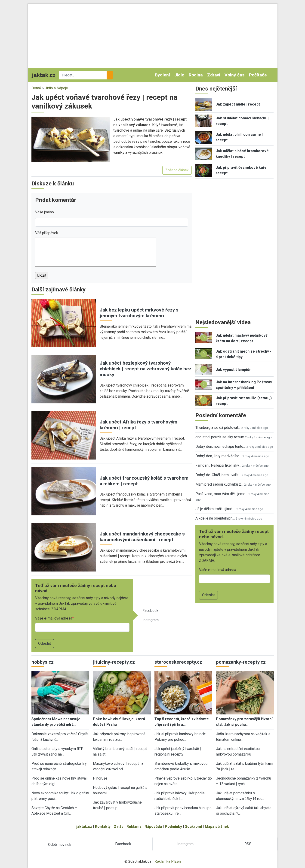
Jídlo (179, 75)
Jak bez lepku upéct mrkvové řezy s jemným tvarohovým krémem (139, 313)
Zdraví (214, 75)
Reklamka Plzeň (168, 861)
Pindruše (100, 778)
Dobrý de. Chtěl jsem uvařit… (218, 475)
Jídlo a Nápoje (56, 88)
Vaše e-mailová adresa (54, 618)
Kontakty (103, 827)
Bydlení (162, 75)
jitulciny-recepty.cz (114, 662)
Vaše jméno (45, 212)
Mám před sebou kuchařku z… (219, 484)
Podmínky (173, 827)
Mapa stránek (217, 827)
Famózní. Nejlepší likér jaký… (218, 465)
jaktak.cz (84, 827)
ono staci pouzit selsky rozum (220, 437)
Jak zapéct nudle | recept (238, 104)
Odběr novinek (60, 845)
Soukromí (193, 827)
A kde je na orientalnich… (215, 518)
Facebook (150, 611)
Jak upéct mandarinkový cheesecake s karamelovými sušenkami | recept (142, 537)
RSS (248, 844)
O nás (119, 827)
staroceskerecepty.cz (178, 662)
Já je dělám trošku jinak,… (216, 509)
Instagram (151, 620)
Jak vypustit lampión (234, 370)
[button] (71, 139)
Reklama (134, 827)
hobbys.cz (43, 662)
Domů (36, 88)
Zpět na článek (177, 170)
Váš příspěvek (47, 233)
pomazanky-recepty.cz (241, 662)
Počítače (258, 75)
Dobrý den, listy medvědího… (219, 456)
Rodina (196, 75)
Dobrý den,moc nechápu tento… (220, 446)
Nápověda (153, 827)
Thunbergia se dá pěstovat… (218, 428)
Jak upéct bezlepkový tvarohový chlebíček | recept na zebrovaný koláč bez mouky (146, 369)
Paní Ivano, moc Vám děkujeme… (222, 494)
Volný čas (234, 75)
